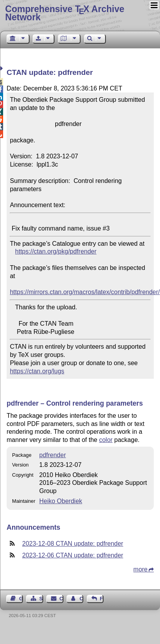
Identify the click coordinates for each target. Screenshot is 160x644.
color (106, 440)
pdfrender (53, 455)
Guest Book (21, 599)
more (141, 569)
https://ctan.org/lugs (37, 371)
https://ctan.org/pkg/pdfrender (56, 251)
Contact (62, 599)
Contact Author (81, 599)
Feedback (102, 599)
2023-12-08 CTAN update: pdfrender (73, 544)
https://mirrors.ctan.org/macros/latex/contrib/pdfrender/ (85, 292)
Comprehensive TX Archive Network (65, 13)
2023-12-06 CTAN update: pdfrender (73, 555)
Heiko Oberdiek (61, 501)
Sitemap (41, 599)
